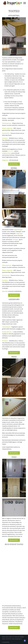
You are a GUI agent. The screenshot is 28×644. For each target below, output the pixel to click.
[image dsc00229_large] (14, 468)
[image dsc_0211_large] (14, 179)
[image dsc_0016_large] (14, 46)
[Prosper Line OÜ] (12, 3)
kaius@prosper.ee (18, 639)
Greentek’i (11, 151)
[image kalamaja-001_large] (14, 488)
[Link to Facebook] (25, 641)
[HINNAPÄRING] (14, 164)
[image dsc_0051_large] (14, 387)
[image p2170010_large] (14, 199)
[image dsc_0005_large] (14, 27)
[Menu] (24, 3)
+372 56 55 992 (8, 639)
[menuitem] (24, 3)
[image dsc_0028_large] (14, 368)
